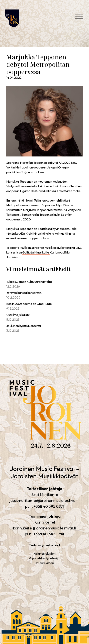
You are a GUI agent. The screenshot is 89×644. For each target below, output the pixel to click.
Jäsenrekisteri (44, 563)
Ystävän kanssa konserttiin (24, 293)
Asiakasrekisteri (45, 553)
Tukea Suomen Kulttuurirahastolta (29, 282)
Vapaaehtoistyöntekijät (44, 558)
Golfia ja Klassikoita (36, 252)
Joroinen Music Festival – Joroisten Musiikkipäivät (19, 31)
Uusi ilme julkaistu (18, 315)
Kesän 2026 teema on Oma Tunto (29, 304)
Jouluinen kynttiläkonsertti (24, 326)
